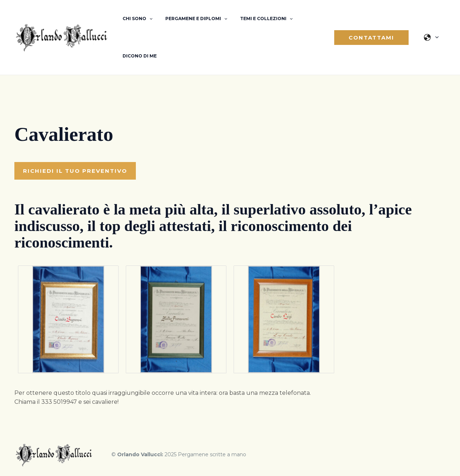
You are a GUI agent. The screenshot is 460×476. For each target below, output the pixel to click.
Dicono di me (137, 56)
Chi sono (135, 19)
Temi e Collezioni (256, 19)
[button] (374, 38)
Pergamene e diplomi (190, 19)
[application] (147, 19)
